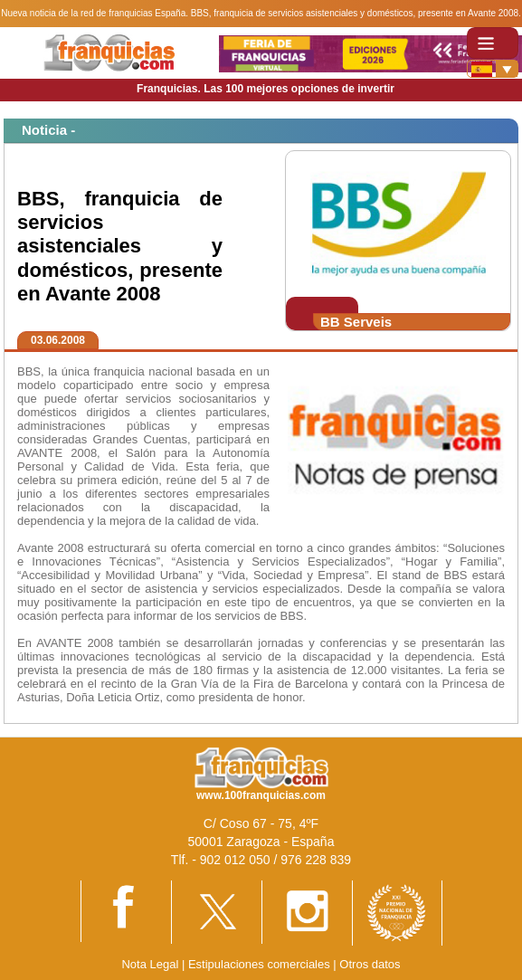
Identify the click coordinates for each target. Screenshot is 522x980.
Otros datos (370, 964)
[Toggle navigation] (493, 43)
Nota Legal (150, 964)
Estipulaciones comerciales (261, 964)
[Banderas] (493, 69)
